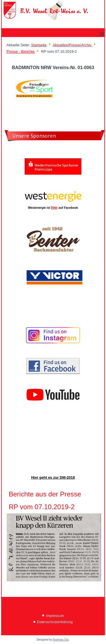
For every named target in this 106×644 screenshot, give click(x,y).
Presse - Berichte (21, 51)
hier (55, 207)
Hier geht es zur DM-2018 (53, 477)
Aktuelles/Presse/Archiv (72, 45)
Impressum (55, 616)
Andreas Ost (61, 640)
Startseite (39, 45)
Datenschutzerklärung (55, 622)
